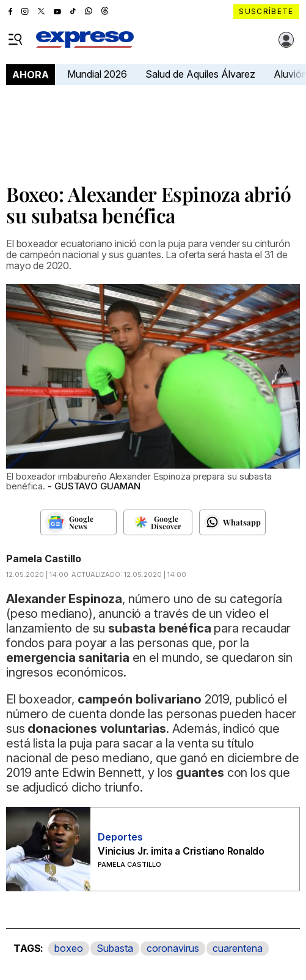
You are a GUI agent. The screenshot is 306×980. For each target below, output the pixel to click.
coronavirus (173, 948)
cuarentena (238, 948)
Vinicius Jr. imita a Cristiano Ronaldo (181, 851)
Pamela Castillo (44, 559)
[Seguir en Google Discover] (158, 522)
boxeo (69, 948)
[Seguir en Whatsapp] (232, 522)
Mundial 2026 (97, 74)
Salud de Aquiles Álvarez (200, 74)
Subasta (115, 948)
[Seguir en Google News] (78, 522)
